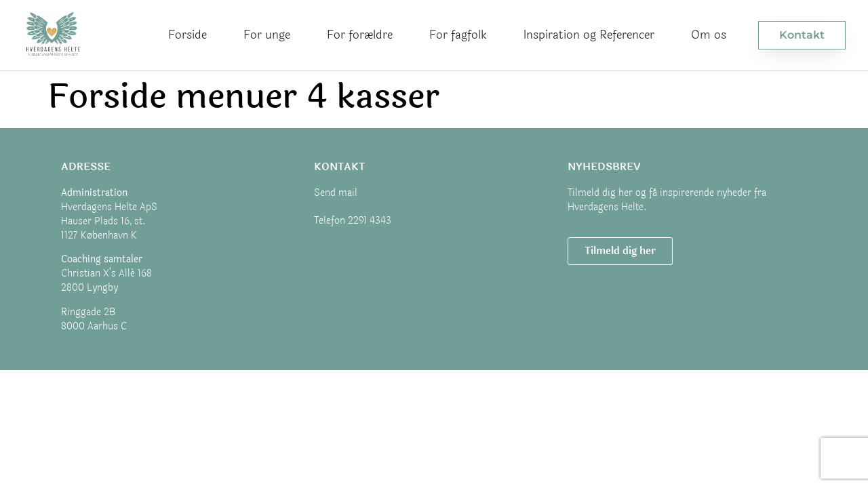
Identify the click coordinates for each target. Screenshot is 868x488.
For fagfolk (458, 35)
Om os (709, 35)
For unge (267, 35)
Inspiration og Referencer (589, 35)
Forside (188, 35)
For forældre (360, 35)
